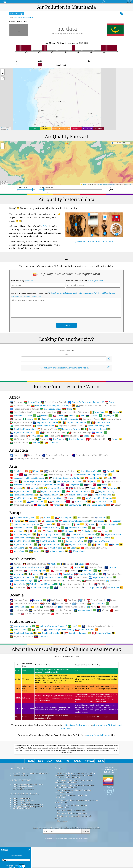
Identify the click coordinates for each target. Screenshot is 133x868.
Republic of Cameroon (76, 451)
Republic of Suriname (21, 666)
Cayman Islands (94, 596)
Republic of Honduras (102, 606)
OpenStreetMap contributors (106, 184)
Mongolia (35, 517)
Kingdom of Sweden (78, 557)
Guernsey (115, 550)
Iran (14, 511)
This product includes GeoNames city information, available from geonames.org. (75, 815)
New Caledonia (98, 633)
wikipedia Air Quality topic (75, 754)
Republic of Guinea (43, 455)
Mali (80, 445)
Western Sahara (19, 472)
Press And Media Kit (20, 804)
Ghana (69, 438)
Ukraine (37, 580)
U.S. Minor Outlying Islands (35, 643)
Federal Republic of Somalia (24, 438)
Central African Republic (54, 431)
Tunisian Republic (96, 468)
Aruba (53, 593)
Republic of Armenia (23, 521)
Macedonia (18, 560)
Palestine (93, 517)
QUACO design (62, 850)
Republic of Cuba (112, 603)
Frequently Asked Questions (25, 823)
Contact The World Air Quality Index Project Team (31, 802)
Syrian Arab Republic (21, 534)
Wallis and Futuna (61, 643)
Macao (104, 514)
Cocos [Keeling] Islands (56, 504)
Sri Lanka (18, 531)
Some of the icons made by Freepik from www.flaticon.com (71, 835)
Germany (33, 550)
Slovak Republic (55, 577)
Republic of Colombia (23, 662)
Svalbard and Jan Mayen (94, 577)
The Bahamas (18, 617)
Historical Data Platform (22, 838)
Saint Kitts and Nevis (94, 610)
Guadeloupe (87, 600)
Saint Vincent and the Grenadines (76, 613)
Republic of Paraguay (78, 662)
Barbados (67, 593)
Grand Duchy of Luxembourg (76, 550)
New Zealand (19, 636)
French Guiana (20, 659)
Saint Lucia (113, 610)
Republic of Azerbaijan (51, 521)
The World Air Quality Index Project (109, 800)
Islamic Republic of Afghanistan (35, 511)
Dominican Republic (36, 600)
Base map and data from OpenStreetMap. (72, 842)
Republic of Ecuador (50, 662)
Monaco (50, 560)
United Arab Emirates (96, 534)
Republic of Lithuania (23, 574)
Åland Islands (77, 580)
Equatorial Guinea (20, 435)
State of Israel (37, 531)
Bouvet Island (32, 484)
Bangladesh (19, 500)
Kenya (116, 441)
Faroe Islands (86, 547)
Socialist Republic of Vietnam (99, 527)
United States (113, 617)
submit (86, 860)
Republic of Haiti (78, 607)
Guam (112, 629)
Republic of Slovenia (78, 574)
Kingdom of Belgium (108, 553)
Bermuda (92, 593)
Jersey (89, 553)
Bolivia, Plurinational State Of (51, 655)
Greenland (57, 600)
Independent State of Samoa (24, 633)
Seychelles (35, 465)
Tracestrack (129, 184)
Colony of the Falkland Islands (97, 655)
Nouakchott (61, 65)
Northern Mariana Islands (72, 636)
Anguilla (16, 593)
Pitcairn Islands (19, 639)
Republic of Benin (111, 448)
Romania (100, 574)
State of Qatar (81, 531)
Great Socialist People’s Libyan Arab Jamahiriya (33, 441)
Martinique (19, 603)
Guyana (37, 659)
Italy (78, 553)
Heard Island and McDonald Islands (90, 484)
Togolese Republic (75, 468)
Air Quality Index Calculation (23, 829)
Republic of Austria (22, 567)
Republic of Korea (51, 524)
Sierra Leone (52, 465)
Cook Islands (55, 629)
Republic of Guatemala (53, 606)
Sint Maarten (102, 613)
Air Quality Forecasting (21, 831)
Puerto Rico (66, 603)
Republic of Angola (90, 448)
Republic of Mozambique (23, 458)
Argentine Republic (22, 655)
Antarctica (16, 484)
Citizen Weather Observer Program (70, 824)
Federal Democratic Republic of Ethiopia (53, 435)
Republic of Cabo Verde (47, 451)
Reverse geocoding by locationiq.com (71, 839)
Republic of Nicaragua (23, 610)
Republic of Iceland (48, 570)
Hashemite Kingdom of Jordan (66, 507)
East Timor (70, 629)
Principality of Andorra (51, 563)
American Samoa (19, 629)
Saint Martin (17, 613)
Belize (79, 593)
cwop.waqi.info (61, 826)
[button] (3, 71)
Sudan (85, 465)
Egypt (109, 431)
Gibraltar (50, 550)
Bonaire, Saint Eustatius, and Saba (27, 596)
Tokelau (103, 639)
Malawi (70, 445)
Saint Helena (17, 465)
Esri (8, 129)
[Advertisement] (66, 391)
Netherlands (87, 560)
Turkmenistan (73, 534)
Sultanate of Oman (104, 531)
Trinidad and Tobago (40, 617)
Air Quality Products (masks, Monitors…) (28, 834)
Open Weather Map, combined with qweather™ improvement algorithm (73, 820)
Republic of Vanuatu (61, 639)
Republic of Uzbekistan (50, 527)
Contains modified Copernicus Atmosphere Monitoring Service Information (76, 830)
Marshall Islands (62, 633)
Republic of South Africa (24, 462)
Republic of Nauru (39, 639)
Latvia (98, 557)
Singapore (72, 527)
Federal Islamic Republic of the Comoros (96, 435)
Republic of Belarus (48, 567)
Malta (35, 560)
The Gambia (56, 468)
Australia (38, 629)
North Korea (77, 517)
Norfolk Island (48, 636)
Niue (35, 636)
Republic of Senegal (98, 458)
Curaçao (110, 596)
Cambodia (111, 500)
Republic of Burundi (21, 452)
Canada (77, 596)
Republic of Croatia (101, 567)
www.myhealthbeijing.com (98, 764)
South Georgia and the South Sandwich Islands (32, 488)
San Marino (19, 577)
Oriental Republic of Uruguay (59, 659)
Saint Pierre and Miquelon (42, 613)
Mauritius (94, 445)
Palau (91, 636)
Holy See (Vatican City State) (24, 553)
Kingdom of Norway (51, 557)
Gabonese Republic (51, 438)
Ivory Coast (99, 441)
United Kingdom (57, 580)
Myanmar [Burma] (56, 517)
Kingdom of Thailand (51, 514)
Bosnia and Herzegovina (24, 547)
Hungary (48, 553)
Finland (102, 547)
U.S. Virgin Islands (92, 617)
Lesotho (44, 445)
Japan (93, 510)
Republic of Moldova (51, 574)
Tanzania (42, 468)
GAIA (45, 226)
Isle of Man (64, 553)
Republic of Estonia (22, 570)
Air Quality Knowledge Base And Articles (28, 814)
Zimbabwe (51, 472)
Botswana (16, 431)
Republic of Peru (104, 662)
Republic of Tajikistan (23, 527)
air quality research (21, 809)
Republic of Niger (47, 458)
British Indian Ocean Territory (60, 500)
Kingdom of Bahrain (112, 511)
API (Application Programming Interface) (28, 836)
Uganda (115, 468)
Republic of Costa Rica (88, 603)
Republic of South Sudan (53, 462)
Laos (90, 514)
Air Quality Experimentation (23, 816)
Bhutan (36, 500)
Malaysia (18, 517)
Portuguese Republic (23, 563)
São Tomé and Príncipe (22, 468)
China (16, 504)
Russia (116, 574)
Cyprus (47, 547)
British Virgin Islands (57, 596)
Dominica (16, 600)
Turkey (56, 534)
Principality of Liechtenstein (83, 563)
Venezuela (41, 666)
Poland (105, 560)
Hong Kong (94, 507)
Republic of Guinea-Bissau (69, 455)
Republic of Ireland (75, 570)
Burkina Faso (31, 431)
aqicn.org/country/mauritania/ (23, 17)
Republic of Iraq (104, 521)
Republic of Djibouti (21, 455)
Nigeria (30, 448)
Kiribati (46, 633)
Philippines (111, 517)
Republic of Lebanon (76, 524)
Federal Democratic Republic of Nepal (91, 504)
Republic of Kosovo (99, 570)
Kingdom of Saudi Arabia (23, 514)
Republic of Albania (112, 564)
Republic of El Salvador (24, 606)
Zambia (36, 472)
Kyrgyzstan (74, 514)
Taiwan (41, 534)
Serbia (36, 577)
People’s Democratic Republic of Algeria (58, 448)
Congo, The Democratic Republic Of (86, 431)
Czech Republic (66, 547)
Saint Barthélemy (71, 610)
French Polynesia (96, 629)
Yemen (116, 534)
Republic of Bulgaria (75, 567)
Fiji (82, 629)
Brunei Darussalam (89, 500)
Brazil (74, 655)
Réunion (100, 462)
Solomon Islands (85, 639)
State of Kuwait (59, 531)
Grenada (71, 600)
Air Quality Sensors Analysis (23, 818)
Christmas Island (33, 504)
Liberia (58, 445)
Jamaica (103, 600)
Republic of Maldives (101, 524)
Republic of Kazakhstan (24, 524)
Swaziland (97, 465)
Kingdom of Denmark (23, 557)
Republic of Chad (101, 452)
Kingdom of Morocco (23, 445)
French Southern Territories (56, 484)
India (110, 507)
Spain (73, 577)
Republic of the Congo (79, 462)
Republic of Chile (87, 659)
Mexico (36, 603)
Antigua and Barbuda (34, 593)
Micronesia (79, 633)
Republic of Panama (49, 610)
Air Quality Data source (21, 827)
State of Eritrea (70, 465)
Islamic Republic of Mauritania (73, 441)
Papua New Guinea (107, 636)
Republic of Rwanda (71, 458)
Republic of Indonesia (80, 521)
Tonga (114, 639)
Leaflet (2, 128)
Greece (100, 550)
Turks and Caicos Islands (67, 617)
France (17, 550)
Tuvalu (15, 643)
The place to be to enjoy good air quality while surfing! (73, 846)
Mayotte (111, 445)
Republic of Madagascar (96, 455)
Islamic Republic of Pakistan (69, 510)
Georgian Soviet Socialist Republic (29, 507)
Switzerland (19, 580)
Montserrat (51, 603)
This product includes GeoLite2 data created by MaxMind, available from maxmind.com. (73, 810)
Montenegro (67, 560)
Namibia (16, 448)
